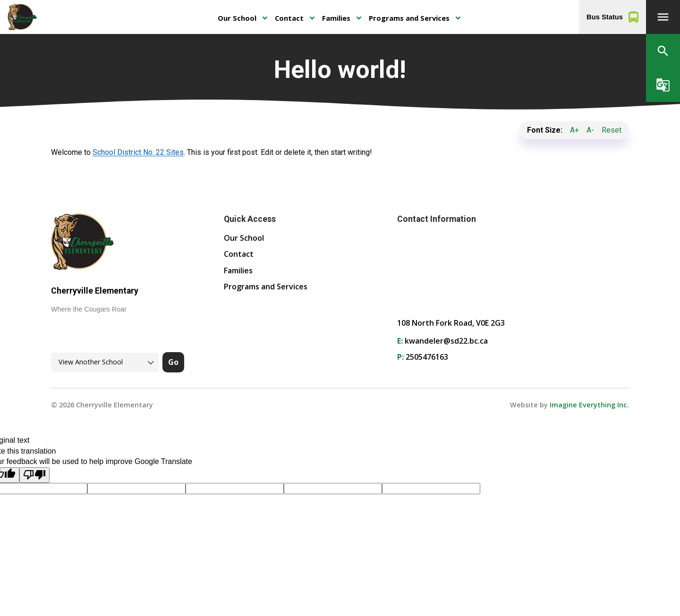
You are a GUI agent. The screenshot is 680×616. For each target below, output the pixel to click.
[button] (663, 17)
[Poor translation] (34, 475)
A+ (574, 130)
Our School (237, 18)
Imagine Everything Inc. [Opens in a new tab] (589, 405)
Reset (612, 130)
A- (590, 130)
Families (336, 18)
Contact (289, 18)
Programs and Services (409, 18)
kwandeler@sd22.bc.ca (446, 341)
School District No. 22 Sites (138, 152)
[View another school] (105, 362)
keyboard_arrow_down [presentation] (265, 18)
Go (173, 362)
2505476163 (427, 357)
